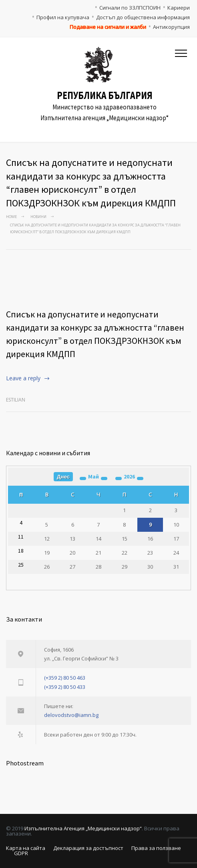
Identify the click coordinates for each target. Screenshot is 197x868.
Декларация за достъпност (88, 848)
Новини (38, 217)
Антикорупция (171, 27)
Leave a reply (23, 378)
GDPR (21, 853)
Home (11, 217)
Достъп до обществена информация (143, 17)
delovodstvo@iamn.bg (71, 715)
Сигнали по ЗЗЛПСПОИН (130, 8)
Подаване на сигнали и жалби (108, 27)
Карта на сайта (26, 848)
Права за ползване (156, 848)
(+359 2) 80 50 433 (65, 687)
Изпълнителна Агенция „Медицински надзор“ (83, 828)
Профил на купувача (63, 17)
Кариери (179, 8)
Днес (63, 477)
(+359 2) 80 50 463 (65, 678)
